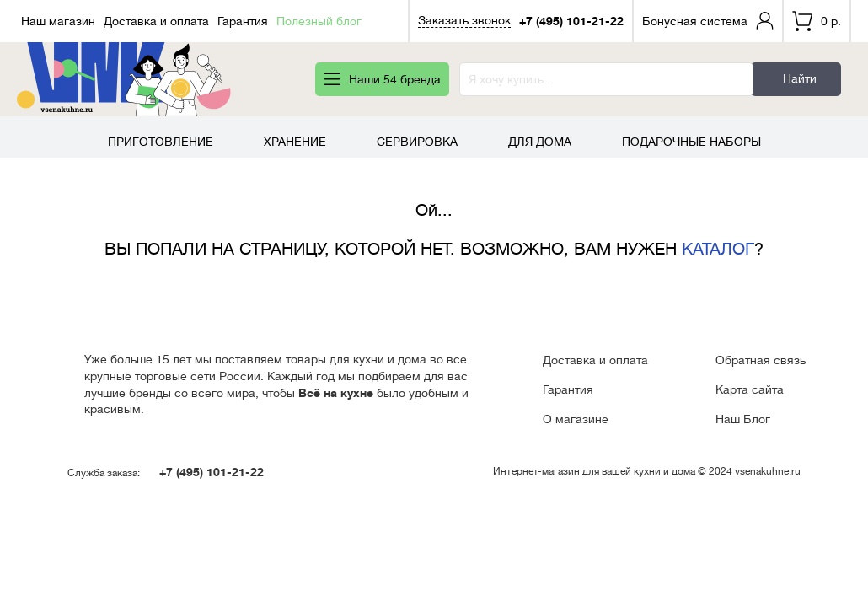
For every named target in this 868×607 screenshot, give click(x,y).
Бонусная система (695, 21)
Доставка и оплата (156, 21)
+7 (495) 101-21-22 (571, 21)
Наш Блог (743, 419)
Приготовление (161, 142)
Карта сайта (750, 389)
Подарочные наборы (691, 142)
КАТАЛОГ (718, 249)
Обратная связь (761, 360)
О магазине (576, 419)
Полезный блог (319, 21)
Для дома (540, 142)
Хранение (295, 142)
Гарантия (243, 21)
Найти (800, 78)
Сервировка (417, 142)
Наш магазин (58, 21)
